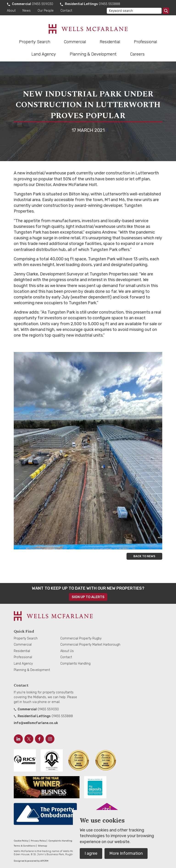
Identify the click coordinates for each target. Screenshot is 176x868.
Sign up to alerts (88, 597)
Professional (145, 42)
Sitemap (42, 846)
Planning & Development (93, 54)
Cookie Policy (21, 841)
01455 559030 (43, 4)
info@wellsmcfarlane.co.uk (36, 723)
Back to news (144, 556)
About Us (67, 651)
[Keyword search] (134, 11)
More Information (126, 853)
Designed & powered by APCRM (31, 861)
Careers (137, 54)
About (11, 11)
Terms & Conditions (25, 846)
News (27, 11)
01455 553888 (109, 4)
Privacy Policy (38, 841)
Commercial (75, 42)
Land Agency (44, 54)
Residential (110, 42)
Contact (66, 11)
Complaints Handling (75, 664)
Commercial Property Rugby (81, 638)
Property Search (35, 42)
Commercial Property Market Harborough (90, 645)
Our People (46, 11)
